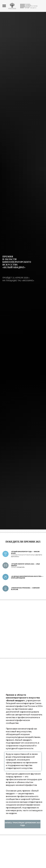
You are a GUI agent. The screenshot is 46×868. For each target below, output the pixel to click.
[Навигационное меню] (4, 6)
